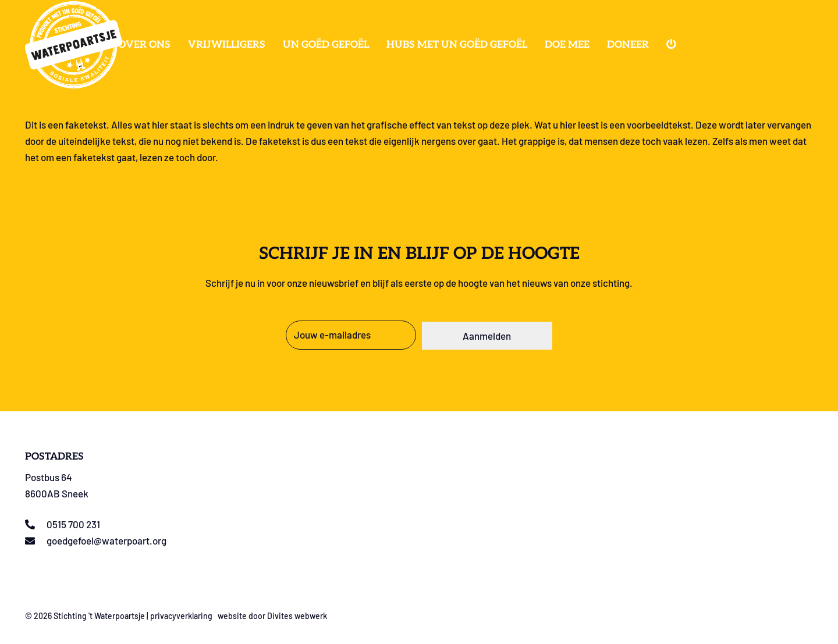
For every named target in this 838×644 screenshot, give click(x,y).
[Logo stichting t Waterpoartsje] (74, 45)
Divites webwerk (297, 616)
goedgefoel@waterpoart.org (106, 540)
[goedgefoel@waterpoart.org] (36, 541)
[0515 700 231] (36, 524)
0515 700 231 (73, 524)
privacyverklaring (181, 616)
